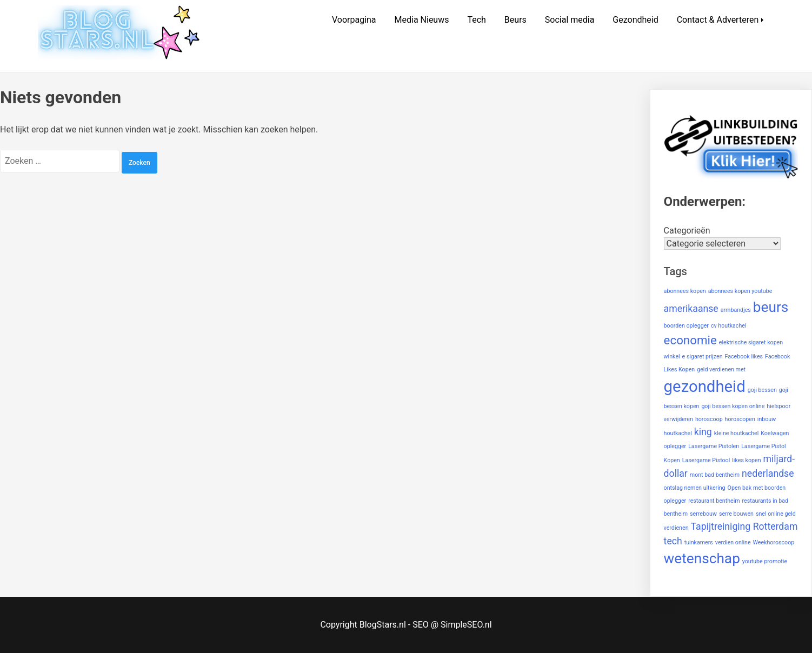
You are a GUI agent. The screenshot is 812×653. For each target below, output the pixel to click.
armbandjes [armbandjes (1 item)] (736, 310)
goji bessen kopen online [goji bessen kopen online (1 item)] (733, 406)
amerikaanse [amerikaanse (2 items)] (691, 309)
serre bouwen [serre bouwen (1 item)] (736, 514)
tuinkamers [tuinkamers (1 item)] (699, 542)
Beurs (515, 20)
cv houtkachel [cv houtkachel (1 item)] (729, 326)
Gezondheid (635, 20)
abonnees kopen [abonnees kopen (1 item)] (685, 291)
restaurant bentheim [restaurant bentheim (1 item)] (714, 501)
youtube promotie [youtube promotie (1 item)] (765, 561)
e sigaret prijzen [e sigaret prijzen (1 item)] (703, 357)
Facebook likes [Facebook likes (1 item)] (744, 357)
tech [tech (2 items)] (673, 541)
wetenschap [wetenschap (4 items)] (702, 558)
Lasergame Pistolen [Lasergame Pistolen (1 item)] (714, 446)
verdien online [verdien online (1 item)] (733, 542)
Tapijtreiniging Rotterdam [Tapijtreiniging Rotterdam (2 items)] (744, 527)
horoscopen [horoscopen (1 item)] (740, 419)
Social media (570, 20)
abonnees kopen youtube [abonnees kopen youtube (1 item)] (740, 291)
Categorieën (687, 231)
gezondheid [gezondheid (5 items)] (705, 387)
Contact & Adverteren (718, 20)
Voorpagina (354, 20)
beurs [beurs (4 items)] (771, 307)
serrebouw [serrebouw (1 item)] (703, 514)
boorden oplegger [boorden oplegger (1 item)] (686, 326)
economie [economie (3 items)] (690, 340)
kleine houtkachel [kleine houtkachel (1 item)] (737, 433)
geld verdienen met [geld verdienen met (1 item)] (721, 369)
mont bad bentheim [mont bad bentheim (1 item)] (715, 475)
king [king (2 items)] (703, 432)
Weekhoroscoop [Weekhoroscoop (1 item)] (774, 542)
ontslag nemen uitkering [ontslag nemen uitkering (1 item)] (695, 488)
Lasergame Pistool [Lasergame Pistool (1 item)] (706, 460)
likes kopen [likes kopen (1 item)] (746, 460)
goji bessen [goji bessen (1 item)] (762, 390)
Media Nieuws (422, 20)
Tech (476, 20)
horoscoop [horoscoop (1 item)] (709, 419)
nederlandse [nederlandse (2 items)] (768, 474)
